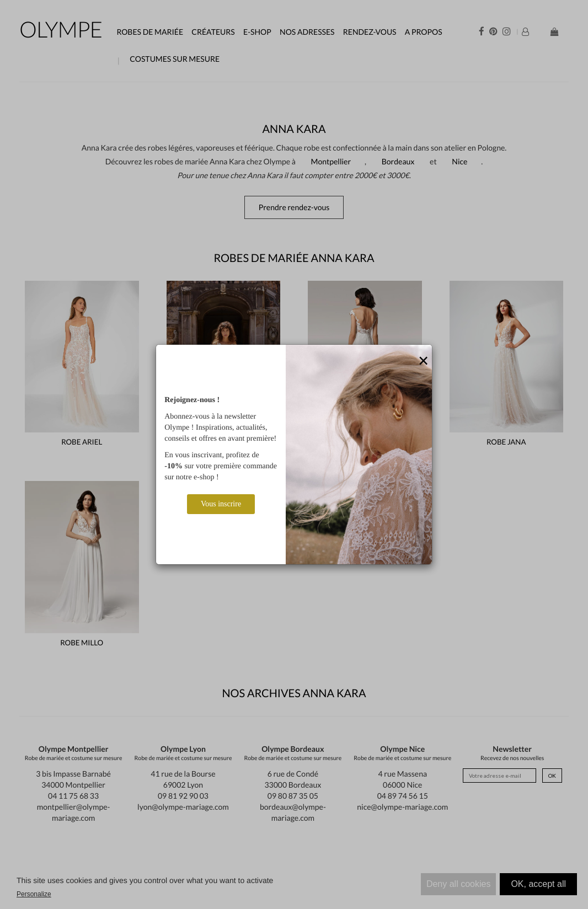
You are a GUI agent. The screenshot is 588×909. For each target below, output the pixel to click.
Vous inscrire (221, 504)
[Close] (424, 361)
